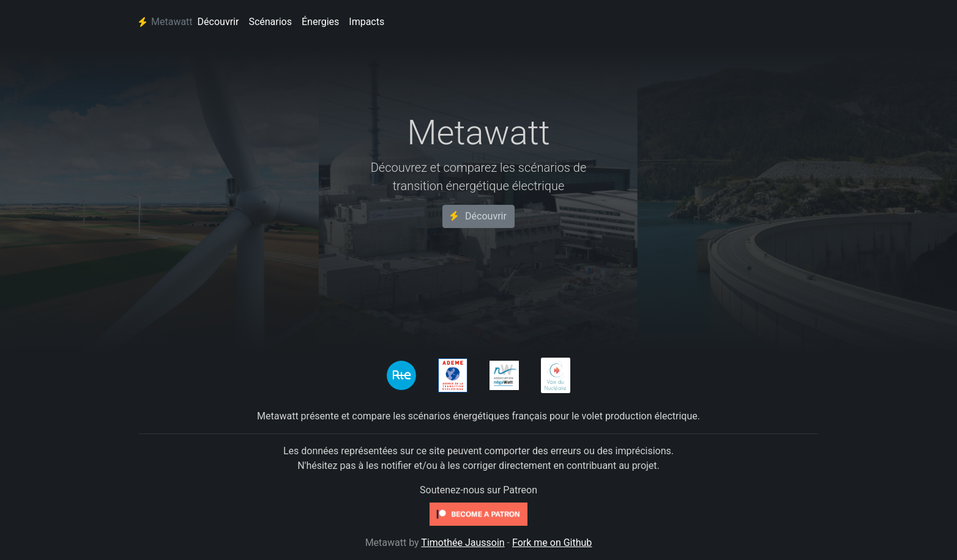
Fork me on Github (552, 543)
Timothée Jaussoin (463, 543)
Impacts (367, 22)
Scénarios (270, 22)
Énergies (320, 22)
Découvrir (218, 22)
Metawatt (166, 22)
